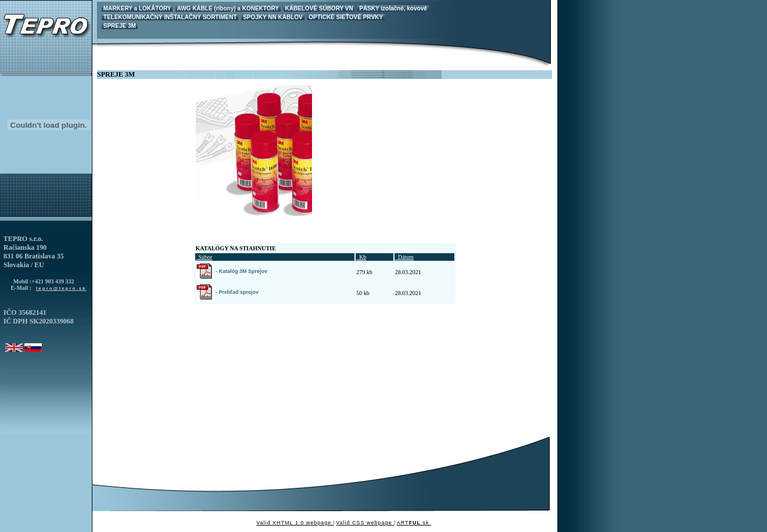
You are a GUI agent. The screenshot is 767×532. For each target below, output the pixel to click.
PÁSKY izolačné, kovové (393, 8)
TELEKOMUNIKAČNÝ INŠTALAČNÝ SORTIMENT (170, 17)
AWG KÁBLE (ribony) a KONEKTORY (228, 8)
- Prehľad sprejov (227, 292)
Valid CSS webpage (365, 523)
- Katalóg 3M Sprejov (232, 271)
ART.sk (414, 523)
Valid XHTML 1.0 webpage (295, 523)
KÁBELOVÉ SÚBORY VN (319, 8)
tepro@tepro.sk (61, 288)
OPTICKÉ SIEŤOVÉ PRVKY (346, 17)
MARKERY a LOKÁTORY (137, 8)
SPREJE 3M (120, 26)
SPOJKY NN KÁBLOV (273, 17)
